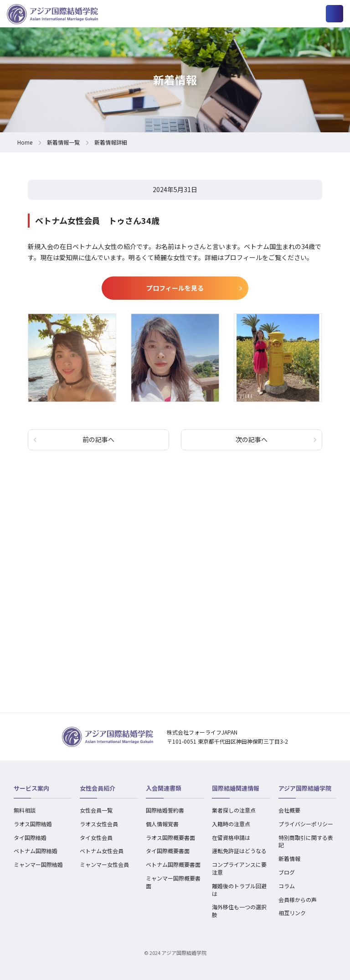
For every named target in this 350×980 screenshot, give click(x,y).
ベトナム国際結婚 (36, 851)
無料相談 (25, 810)
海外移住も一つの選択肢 (239, 911)
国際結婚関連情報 (236, 788)
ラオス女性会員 (99, 824)
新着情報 (289, 858)
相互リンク (292, 913)
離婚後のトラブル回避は (239, 890)
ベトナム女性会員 (102, 851)
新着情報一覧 (63, 142)
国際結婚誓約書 (165, 810)
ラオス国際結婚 (33, 824)
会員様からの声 (298, 899)
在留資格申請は (231, 837)
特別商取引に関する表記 (306, 841)
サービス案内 (31, 788)
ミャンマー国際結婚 (38, 864)
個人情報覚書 (162, 824)
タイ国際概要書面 (168, 851)
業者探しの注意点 (234, 810)
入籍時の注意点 (231, 824)
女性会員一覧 (96, 810)
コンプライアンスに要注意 (239, 868)
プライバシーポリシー (306, 824)
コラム (287, 886)
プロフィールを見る (175, 288)
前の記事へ (98, 439)
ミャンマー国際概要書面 (173, 882)
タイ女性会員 (96, 837)
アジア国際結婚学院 (305, 788)
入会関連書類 (164, 788)
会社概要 (289, 810)
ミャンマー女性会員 (104, 864)
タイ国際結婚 (30, 837)
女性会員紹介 (98, 788)
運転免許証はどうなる (239, 851)
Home (25, 142)
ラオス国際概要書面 (170, 837)
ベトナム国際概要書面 (173, 864)
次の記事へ (252, 439)
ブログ (287, 872)
